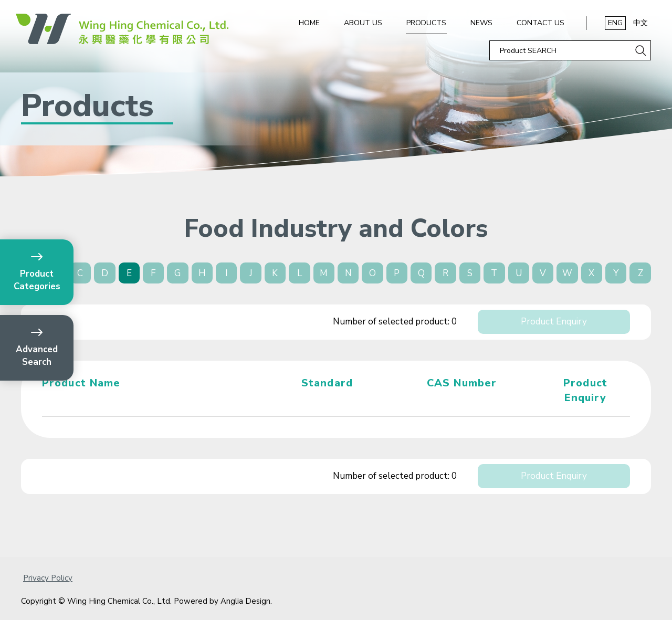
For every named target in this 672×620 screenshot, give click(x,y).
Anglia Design (245, 601)
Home (309, 23)
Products (426, 23)
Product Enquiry (554, 322)
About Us (363, 23)
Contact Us (540, 23)
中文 (640, 23)
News (481, 23)
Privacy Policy (48, 578)
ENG (615, 23)
